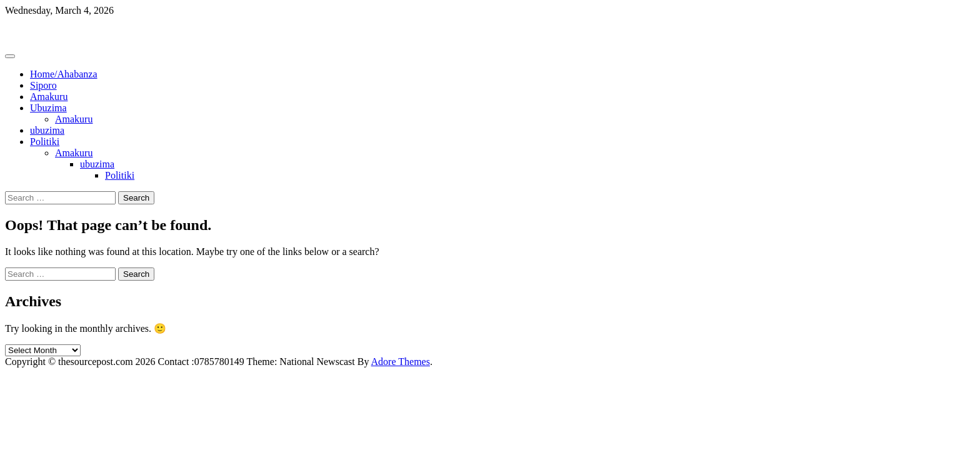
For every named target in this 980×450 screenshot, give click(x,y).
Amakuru (49, 97)
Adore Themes (401, 362)
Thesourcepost (34, 32)
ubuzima (47, 130)
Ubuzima (48, 108)
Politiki (45, 142)
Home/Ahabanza (64, 74)
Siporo (43, 85)
